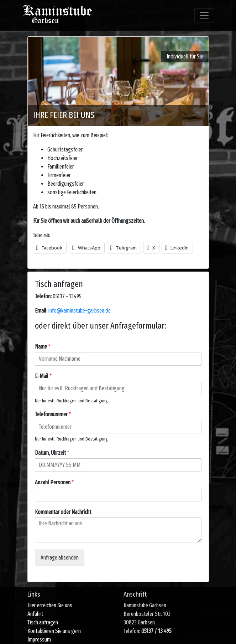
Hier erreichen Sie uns (50, 605)
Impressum (39, 640)
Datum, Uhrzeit (52, 453)
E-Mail (43, 376)
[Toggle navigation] (204, 15)
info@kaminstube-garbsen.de (80, 311)
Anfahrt (35, 614)
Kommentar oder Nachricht (63, 512)
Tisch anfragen (43, 622)
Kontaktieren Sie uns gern (54, 631)
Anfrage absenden (60, 558)
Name (43, 347)
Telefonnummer (53, 414)
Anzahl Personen (54, 482)
